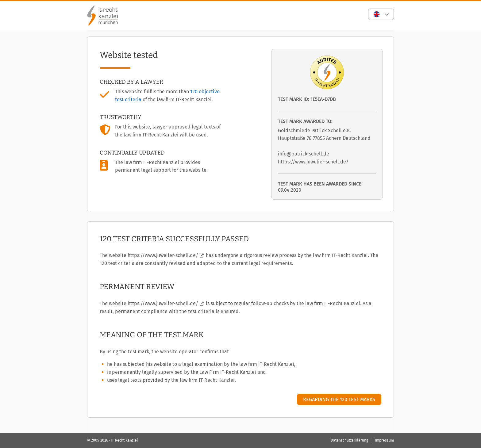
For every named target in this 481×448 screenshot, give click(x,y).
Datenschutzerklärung (349, 440)
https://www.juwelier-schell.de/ (163, 255)
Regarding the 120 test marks (339, 399)
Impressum (384, 440)
